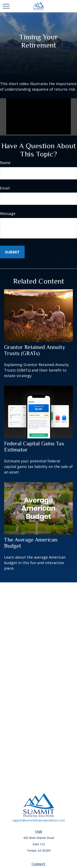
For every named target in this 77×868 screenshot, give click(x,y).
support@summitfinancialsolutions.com (39, 820)
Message (8, 213)
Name (5, 163)
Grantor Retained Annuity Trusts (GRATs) (35, 350)
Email (5, 188)
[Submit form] (12, 252)
